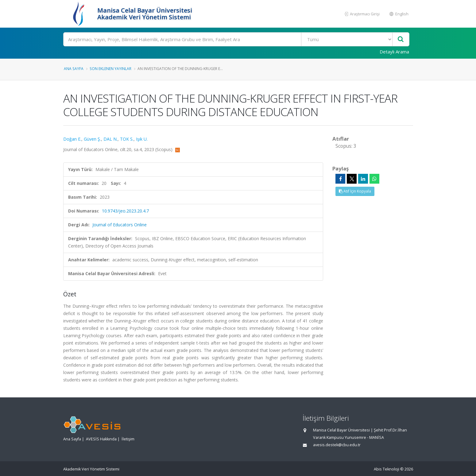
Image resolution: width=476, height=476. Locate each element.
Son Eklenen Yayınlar (110, 68)
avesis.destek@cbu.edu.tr (337, 445)
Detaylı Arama (394, 52)
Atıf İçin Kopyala (355, 191)
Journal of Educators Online (120, 225)
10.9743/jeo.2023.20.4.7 (125, 211)
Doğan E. (72, 139)
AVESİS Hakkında (101, 439)
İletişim (128, 439)
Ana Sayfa (74, 68)
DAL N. (110, 139)
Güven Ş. (92, 139)
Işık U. (142, 139)
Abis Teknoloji (387, 469)
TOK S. (127, 139)
